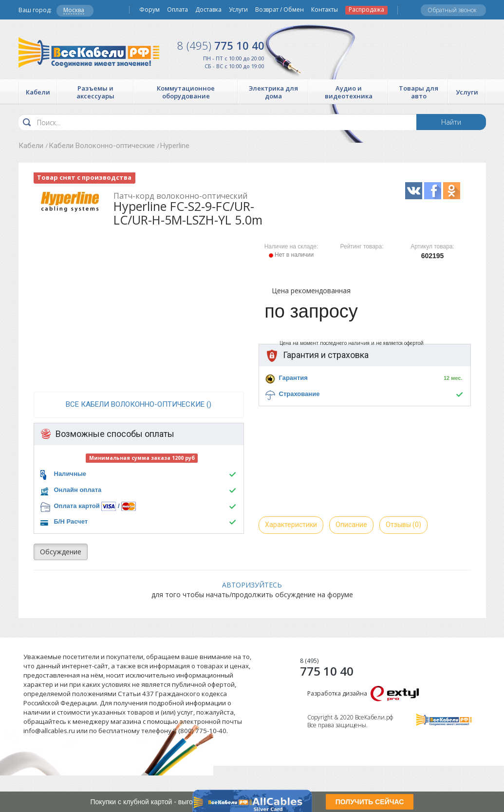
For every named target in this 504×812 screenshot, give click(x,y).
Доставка (208, 10)
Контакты (325, 10)
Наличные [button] (70, 474)
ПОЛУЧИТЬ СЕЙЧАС (370, 802)
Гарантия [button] (293, 378)
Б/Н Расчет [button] (71, 521)
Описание (351, 525)
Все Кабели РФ (89, 52)
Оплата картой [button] (77, 506)
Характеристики (291, 525)
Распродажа (366, 10)
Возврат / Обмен (280, 10)
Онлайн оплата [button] (78, 490)
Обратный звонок (452, 10)
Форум (149, 10)
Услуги (238, 10)
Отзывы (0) (403, 525)
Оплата (177, 10)
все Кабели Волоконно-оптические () (139, 404)
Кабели (31, 146)
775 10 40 (221, 45)
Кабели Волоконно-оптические (102, 146)
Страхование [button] (299, 394)
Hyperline (175, 146)
